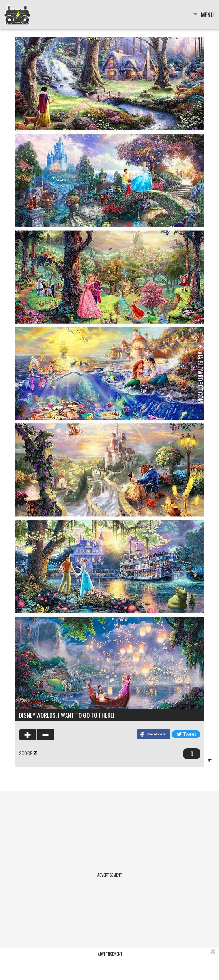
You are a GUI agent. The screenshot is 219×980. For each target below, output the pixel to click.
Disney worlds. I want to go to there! (66, 715)
